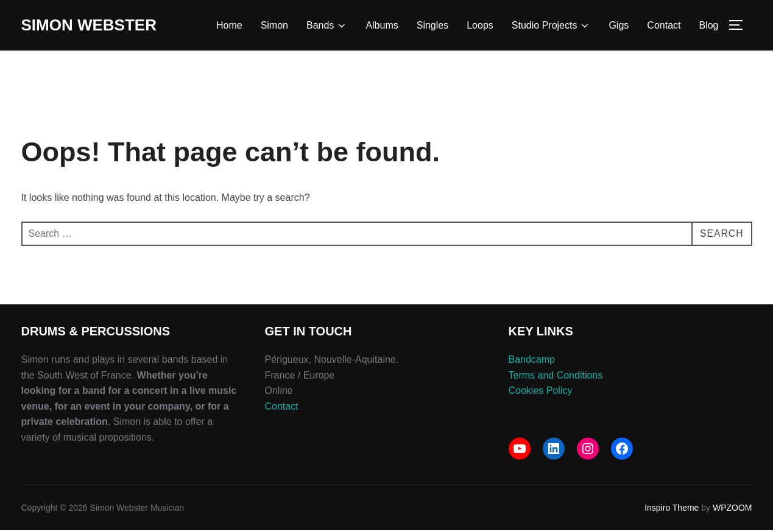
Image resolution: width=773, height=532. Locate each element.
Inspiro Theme (672, 509)
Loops (480, 25)
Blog (708, 25)
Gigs (619, 25)
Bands (327, 26)
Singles (432, 25)
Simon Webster (89, 25)
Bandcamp (532, 361)
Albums (382, 25)
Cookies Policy (541, 392)
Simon (274, 25)
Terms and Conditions (556, 376)
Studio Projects (551, 26)
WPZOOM (732, 509)
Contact (664, 25)
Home (229, 25)
